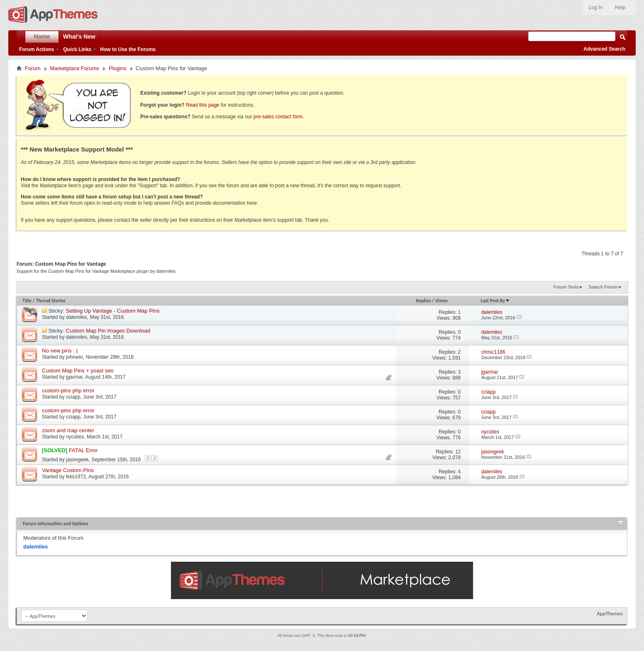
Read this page (203, 105)
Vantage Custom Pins (68, 470)
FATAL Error (83, 450)
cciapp (73, 397)
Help (620, 7)
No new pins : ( (60, 351)
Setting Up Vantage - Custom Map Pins (113, 311)
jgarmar (74, 377)
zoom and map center (68, 430)
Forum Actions (37, 49)
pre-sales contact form (278, 117)
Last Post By (495, 301)
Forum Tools (566, 287)
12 (458, 452)
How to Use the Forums (128, 49)
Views (442, 301)
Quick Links (77, 49)
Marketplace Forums (75, 68)
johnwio (74, 357)
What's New (79, 37)
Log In (596, 7)
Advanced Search (604, 49)
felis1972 (76, 477)
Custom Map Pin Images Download (108, 331)
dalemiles (77, 317)
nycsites (75, 437)
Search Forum (603, 287)
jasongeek (77, 460)
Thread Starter (51, 301)
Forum (33, 68)
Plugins (118, 68)
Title (27, 301)
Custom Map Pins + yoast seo (78, 371)
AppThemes (610, 613)
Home (42, 37)
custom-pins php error (68, 390)
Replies (424, 301)
